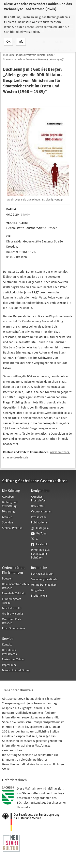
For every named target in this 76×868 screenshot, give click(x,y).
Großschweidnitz (13, 614)
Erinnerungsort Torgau (11, 601)
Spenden (7, 523)
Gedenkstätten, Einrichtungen (14, 570)
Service (8, 639)
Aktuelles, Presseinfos (38, 499)
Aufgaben (8, 497)
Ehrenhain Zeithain (14, 594)
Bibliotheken (39, 596)
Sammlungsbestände (44, 579)
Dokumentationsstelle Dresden (15, 586)
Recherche (39, 568)
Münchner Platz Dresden (12, 621)
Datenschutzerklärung (15, 671)
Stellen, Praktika (12, 528)
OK (9, 37)
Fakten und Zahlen (13, 660)
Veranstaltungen (41, 512)
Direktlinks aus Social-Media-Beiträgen (40, 554)
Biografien (37, 590)
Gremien (7, 517)
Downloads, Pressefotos (9, 652)
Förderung (8, 512)
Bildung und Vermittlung (10, 504)
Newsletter (38, 506)
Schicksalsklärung (42, 574)
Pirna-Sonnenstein (13, 629)
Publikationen (40, 523)
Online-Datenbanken (44, 585)
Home (10, 51)
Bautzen (7, 579)
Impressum (9, 665)
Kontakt (7, 645)
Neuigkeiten (40, 491)
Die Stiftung (11, 491)
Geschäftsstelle (12, 608)
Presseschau (39, 517)
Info (21, 37)
